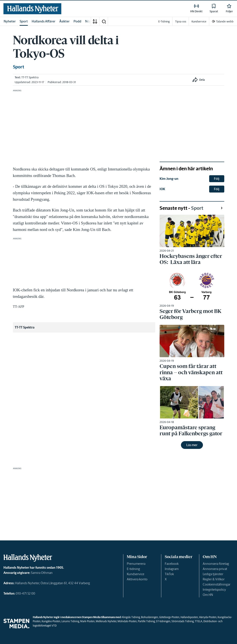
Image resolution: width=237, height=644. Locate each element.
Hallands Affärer (44, 21)
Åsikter (64, 21)
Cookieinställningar (217, 584)
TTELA (199, 621)
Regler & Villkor (214, 579)
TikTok (169, 574)
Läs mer (192, 445)
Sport (24, 21)
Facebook (172, 564)
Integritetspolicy (214, 590)
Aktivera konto (137, 579)
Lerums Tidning (70, 621)
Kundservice (136, 574)
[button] (104, 21)
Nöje (89, 21)
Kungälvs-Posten (51, 621)
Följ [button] (217, 179)
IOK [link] (162, 189)
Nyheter (10, 21)
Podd (77, 21)
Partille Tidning (146, 621)
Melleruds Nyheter (106, 621)
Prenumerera (136, 564)
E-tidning (133, 569)
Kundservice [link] (199, 21)
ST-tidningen (163, 621)
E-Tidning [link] (164, 21)
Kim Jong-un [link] (169, 179)
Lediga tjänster (213, 574)
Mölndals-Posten (127, 621)
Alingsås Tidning (131, 617)
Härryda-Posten (208, 617)
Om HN (208, 595)
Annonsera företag (216, 564)
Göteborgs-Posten (169, 617)
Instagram (172, 569)
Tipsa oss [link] (181, 21)
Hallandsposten (189, 617)
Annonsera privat (215, 569)
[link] (32, 9)
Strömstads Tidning (183, 621)
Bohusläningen (150, 617)
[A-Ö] (95, 21)
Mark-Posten (87, 621)
